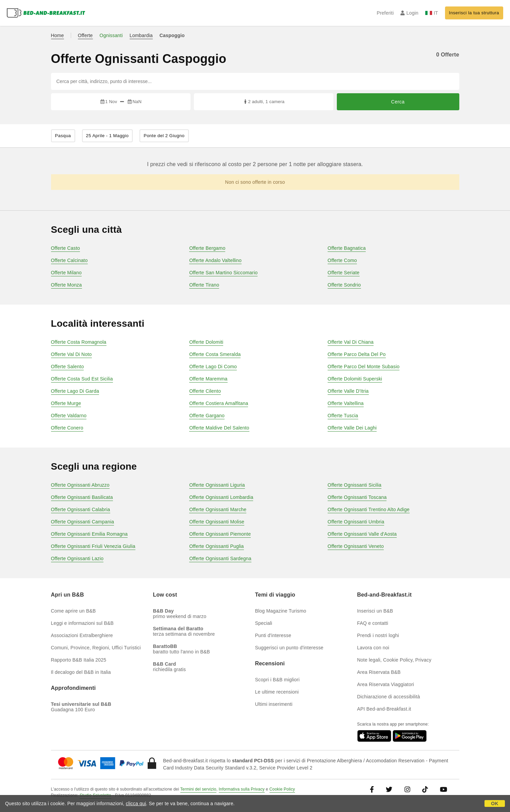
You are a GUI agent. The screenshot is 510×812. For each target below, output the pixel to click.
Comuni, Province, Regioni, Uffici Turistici (96, 648)
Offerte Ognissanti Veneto (356, 546)
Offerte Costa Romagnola (79, 342)
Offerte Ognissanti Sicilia (355, 485)
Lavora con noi (373, 648)
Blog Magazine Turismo (281, 611)
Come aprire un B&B (73, 611)
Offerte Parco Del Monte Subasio (364, 367)
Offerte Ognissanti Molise (217, 522)
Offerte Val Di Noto (71, 354)
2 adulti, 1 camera (264, 102)
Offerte (85, 35)
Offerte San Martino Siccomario (223, 273)
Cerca (398, 102)
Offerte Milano (66, 273)
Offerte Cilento (205, 391)
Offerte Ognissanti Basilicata (82, 497)
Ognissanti (111, 35)
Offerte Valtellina (346, 403)
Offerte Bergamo (207, 248)
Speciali (264, 623)
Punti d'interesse (273, 635)
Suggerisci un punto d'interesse (289, 648)
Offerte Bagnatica (347, 248)
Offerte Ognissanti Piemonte (220, 534)
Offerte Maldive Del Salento (219, 428)
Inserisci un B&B (375, 611)
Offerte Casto (66, 248)
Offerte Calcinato (69, 260)
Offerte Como (342, 260)
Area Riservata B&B (379, 672)
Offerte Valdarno (69, 416)
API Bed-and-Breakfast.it (384, 709)
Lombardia (141, 35)
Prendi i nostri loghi (378, 635)
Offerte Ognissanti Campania (83, 522)
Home (57, 35)
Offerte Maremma (208, 379)
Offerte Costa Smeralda (215, 354)
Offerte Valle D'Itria (348, 391)
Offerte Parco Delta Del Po (357, 354)
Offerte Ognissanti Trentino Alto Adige (369, 509)
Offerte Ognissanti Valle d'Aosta (362, 534)
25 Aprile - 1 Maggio (108, 136)
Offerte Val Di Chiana (351, 342)
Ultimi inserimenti (274, 704)
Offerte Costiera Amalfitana (219, 403)
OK (495, 803)
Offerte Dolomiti (206, 342)
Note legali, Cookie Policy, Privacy (394, 660)
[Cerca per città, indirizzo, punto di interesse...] (255, 81)
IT (432, 13)
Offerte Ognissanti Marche (218, 509)
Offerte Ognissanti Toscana (357, 497)
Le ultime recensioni (277, 692)
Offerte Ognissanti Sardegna (220, 558)
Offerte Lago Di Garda (75, 391)
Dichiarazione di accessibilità (389, 697)
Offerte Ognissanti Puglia (216, 546)
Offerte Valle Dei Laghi (352, 428)
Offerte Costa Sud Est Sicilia (82, 379)
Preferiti (385, 13)
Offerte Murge (66, 403)
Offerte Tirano (204, 285)
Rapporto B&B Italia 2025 (79, 660)
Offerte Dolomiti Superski (355, 379)
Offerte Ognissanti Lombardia (221, 497)
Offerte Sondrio (344, 285)
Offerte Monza (67, 285)
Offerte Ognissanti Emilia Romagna (89, 534)
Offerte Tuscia (343, 416)
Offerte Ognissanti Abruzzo (80, 485)
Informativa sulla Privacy (242, 789)
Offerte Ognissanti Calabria (81, 509)
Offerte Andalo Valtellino (215, 260)
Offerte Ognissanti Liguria (217, 485)
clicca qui (136, 803)
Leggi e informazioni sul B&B (83, 623)
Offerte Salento (68, 367)
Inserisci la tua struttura (474, 13)
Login (409, 13)
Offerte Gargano (207, 416)
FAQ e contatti (373, 623)
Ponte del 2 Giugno (164, 136)
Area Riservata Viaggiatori (386, 684)
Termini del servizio (198, 789)
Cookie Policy (282, 789)
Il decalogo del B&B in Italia (81, 672)
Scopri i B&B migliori (277, 680)
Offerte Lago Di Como (213, 367)
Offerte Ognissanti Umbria (356, 522)
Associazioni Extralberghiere (82, 635)
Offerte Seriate (344, 273)
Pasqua (63, 136)
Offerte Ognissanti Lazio (77, 558)
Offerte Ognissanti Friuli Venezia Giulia (93, 546)
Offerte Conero (67, 428)
